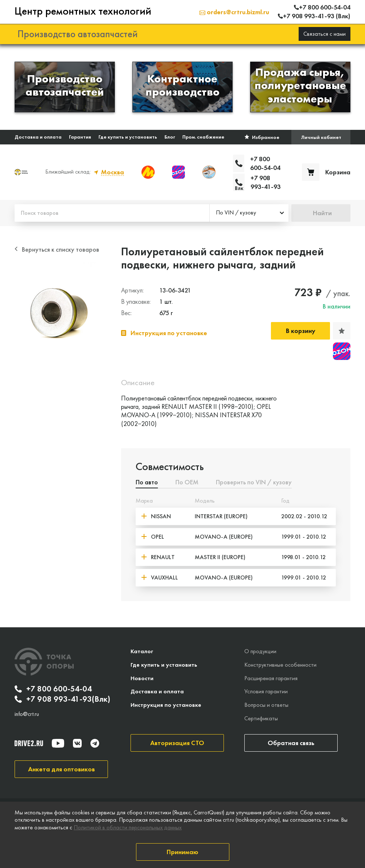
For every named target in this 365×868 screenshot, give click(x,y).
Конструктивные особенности (280, 665)
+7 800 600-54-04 (53, 689)
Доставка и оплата (38, 137)
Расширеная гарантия (271, 678)
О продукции (260, 651)
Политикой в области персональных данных (128, 827)
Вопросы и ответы (266, 705)
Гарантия (80, 137)
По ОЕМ (187, 483)
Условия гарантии (266, 691)
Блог (170, 137)
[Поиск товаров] (112, 213)
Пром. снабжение (203, 137)
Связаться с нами (325, 34)
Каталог (142, 651)
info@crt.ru (27, 714)
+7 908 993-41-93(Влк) (62, 699)
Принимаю (182, 852)
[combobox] (249, 213)
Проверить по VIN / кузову (254, 483)
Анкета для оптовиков (61, 769)
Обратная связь (291, 743)
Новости (142, 678)
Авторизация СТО (177, 743)
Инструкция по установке (166, 705)
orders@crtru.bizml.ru (234, 12)
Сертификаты (261, 718)
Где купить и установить (128, 137)
